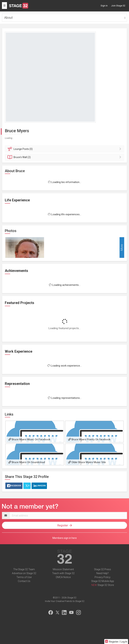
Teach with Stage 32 (63, 573)
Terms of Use (24, 577)
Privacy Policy (103, 577)
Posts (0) (65, 149)
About (8, 18)
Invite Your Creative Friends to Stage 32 (65, 601)
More (122, 248)
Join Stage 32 (118, 6)
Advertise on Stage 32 (24, 573)
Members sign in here (65, 538)
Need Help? (103, 573)
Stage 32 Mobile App (103, 581)
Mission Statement (63, 569)
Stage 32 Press (103, 569)
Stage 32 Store (106, 585)
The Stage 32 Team (24, 569)
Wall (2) (65, 157)
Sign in (104, 6)
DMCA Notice (63, 577)
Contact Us (24, 581)
